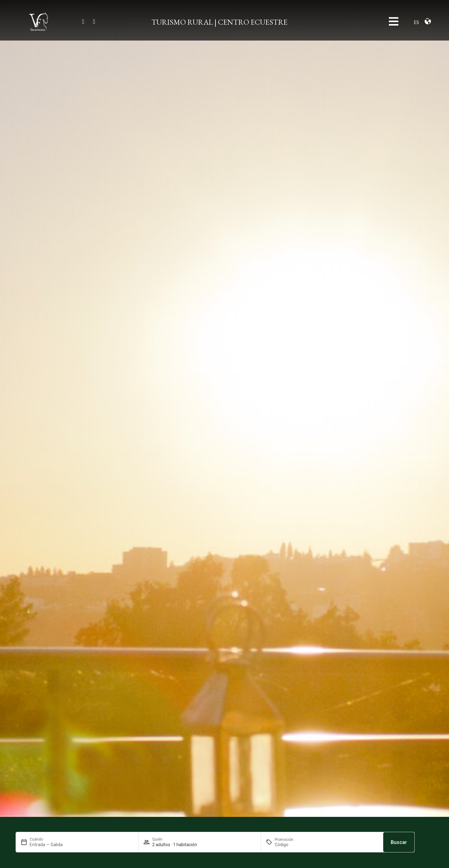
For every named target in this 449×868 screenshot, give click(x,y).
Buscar (399, 842)
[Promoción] (290, 845)
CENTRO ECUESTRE (253, 22)
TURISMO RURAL (182, 22)
